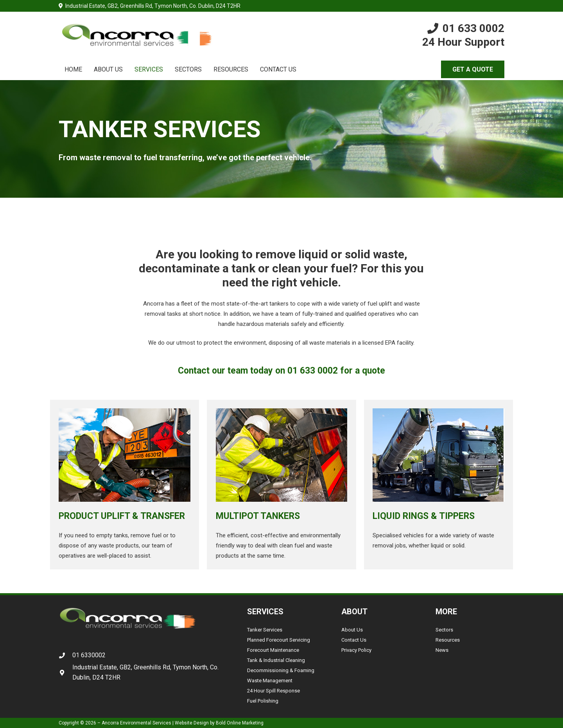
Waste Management (270, 681)
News (442, 650)
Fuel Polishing (263, 701)
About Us (352, 630)
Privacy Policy (356, 650)
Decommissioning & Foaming (281, 670)
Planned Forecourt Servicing (279, 640)
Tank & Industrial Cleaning (276, 660)
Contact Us (354, 640)
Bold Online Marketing (240, 723)
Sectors (444, 630)
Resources (448, 640)
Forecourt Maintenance (273, 650)
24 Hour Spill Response (273, 691)
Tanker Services (265, 630)
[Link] (136, 35)
